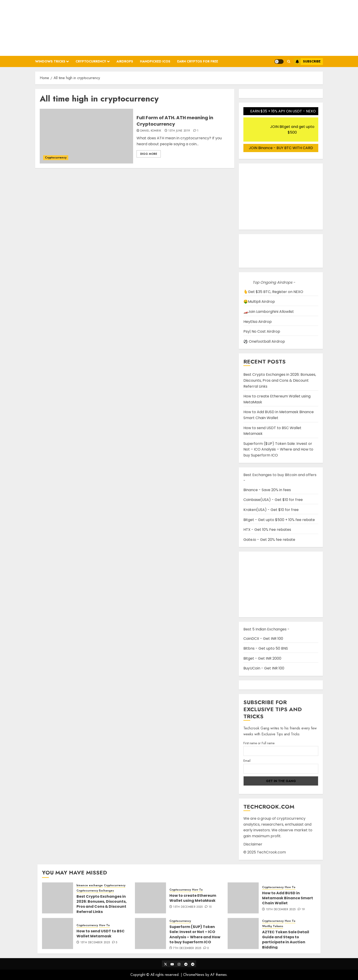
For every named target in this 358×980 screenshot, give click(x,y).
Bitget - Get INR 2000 (262, 658)
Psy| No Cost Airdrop (262, 331)
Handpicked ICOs (155, 61)
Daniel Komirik (151, 131)
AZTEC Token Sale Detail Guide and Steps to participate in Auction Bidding (286, 940)
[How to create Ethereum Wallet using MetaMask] (150, 898)
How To (197, 890)
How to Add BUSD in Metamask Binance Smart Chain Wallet (288, 898)
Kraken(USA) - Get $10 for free (271, 510)
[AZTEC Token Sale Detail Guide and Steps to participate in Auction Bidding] (243, 933)
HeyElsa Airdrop (258, 322)
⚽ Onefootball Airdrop (264, 341)
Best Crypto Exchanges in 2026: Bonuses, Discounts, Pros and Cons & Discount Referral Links (280, 380)
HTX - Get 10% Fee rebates (267, 530)
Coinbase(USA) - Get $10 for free (273, 500)
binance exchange (90, 885)
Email (247, 761)
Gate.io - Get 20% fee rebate (269, 540)
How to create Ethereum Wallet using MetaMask (193, 898)
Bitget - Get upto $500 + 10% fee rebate (279, 520)
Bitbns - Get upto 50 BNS (266, 648)
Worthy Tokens (273, 926)
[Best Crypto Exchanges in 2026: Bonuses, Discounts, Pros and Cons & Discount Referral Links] (58, 898)
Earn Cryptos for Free (198, 61)
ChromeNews (194, 975)
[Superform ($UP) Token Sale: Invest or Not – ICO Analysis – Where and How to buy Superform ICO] (150, 933)
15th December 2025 (188, 907)
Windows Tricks (50, 61)
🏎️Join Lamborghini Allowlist (269, 312)
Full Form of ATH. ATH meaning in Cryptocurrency (175, 121)
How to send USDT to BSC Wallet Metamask (101, 934)
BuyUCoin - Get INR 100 (264, 668)
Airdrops (125, 61)
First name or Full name (259, 743)
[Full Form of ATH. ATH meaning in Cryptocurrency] (86, 136)
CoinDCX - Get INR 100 (263, 639)
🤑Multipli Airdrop (259, 302)
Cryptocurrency (91, 61)
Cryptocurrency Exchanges (95, 891)
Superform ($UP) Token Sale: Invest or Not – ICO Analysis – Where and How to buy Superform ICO (278, 449)
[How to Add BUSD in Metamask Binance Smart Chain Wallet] (243, 898)
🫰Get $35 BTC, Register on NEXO (273, 292)
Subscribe (307, 62)
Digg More (149, 154)
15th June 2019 (179, 131)
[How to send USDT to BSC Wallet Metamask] (58, 933)
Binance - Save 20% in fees (267, 490)
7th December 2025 (187, 948)
